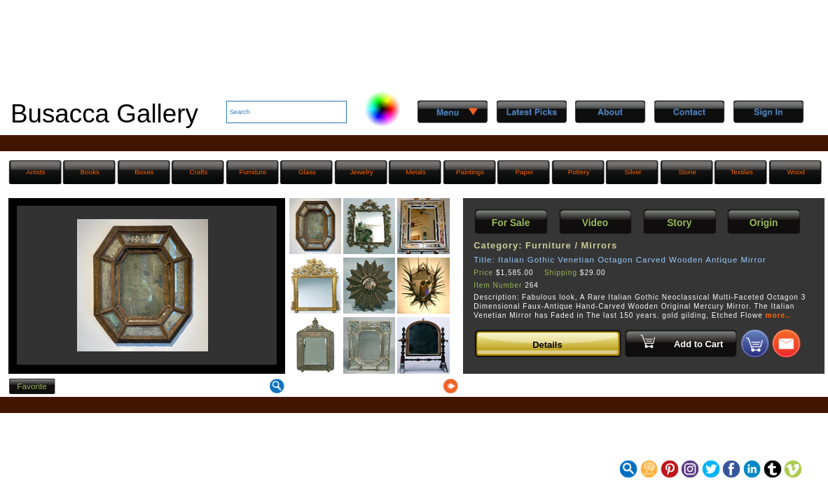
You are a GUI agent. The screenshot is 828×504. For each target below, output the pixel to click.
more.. (778, 315)
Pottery (579, 172)
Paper (525, 172)
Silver (633, 172)
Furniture (253, 172)
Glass (307, 172)
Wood (796, 172)
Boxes (144, 172)
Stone (687, 172)
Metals (416, 172)
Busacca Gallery (104, 114)
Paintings (470, 172)
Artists (35, 172)
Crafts (198, 172)
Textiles (741, 172)
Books (90, 172)
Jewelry (361, 172)
